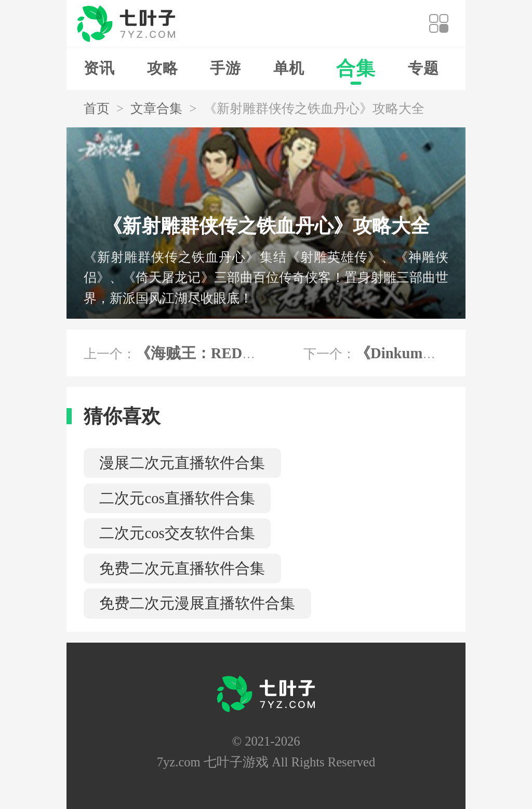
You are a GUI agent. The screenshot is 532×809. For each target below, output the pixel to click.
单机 (289, 68)
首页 (97, 108)
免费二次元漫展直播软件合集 (197, 603)
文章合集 (156, 108)
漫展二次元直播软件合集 (182, 463)
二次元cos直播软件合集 (177, 498)
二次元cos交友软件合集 (177, 533)
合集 (356, 68)
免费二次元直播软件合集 (182, 568)
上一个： (185, 353)
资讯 (99, 68)
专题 (423, 68)
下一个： (384, 353)
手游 (225, 68)
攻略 (163, 68)
